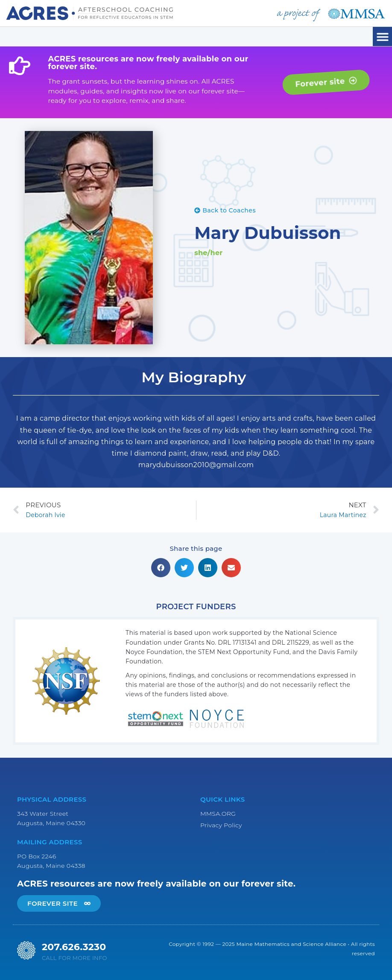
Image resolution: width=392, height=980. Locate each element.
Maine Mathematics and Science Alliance (291, 944)
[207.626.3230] (26, 950)
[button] (382, 36)
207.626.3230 (74, 947)
